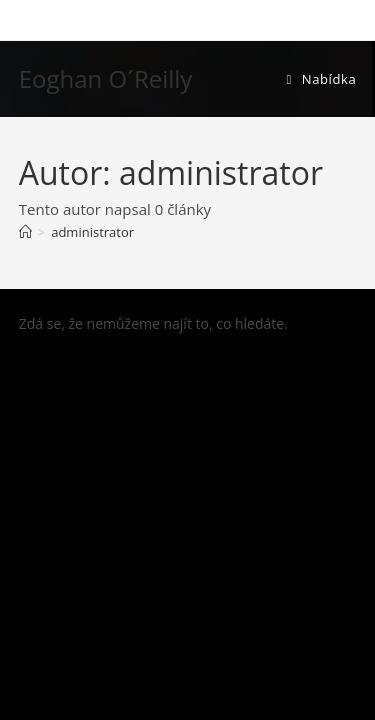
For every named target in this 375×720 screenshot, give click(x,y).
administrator (92, 232)
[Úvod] (25, 232)
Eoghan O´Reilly (106, 78)
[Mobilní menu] (321, 79)
